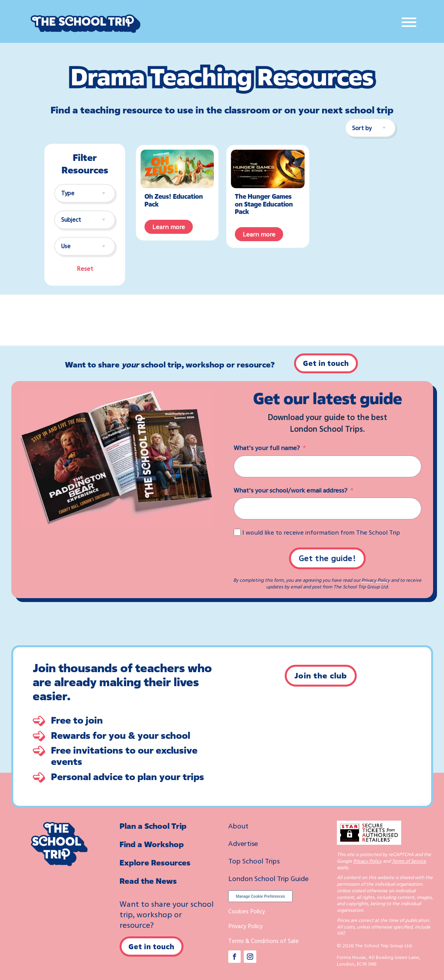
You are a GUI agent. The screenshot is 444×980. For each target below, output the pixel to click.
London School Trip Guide (268, 878)
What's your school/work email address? (291, 490)
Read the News (148, 881)
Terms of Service (409, 861)
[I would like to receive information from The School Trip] (237, 532)
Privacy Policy (376, 580)
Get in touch (326, 363)
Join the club (321, 675)
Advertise (243, 843)
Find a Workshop (152, 844)
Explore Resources (155, 863)
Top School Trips (254, 861)
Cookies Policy (247, 911)
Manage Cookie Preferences (260, 896)
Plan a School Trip (153, 826)
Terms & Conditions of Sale (263, 941)
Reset (85, 268)
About (238, 826)
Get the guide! (327, 558)
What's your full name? (267, 448)
